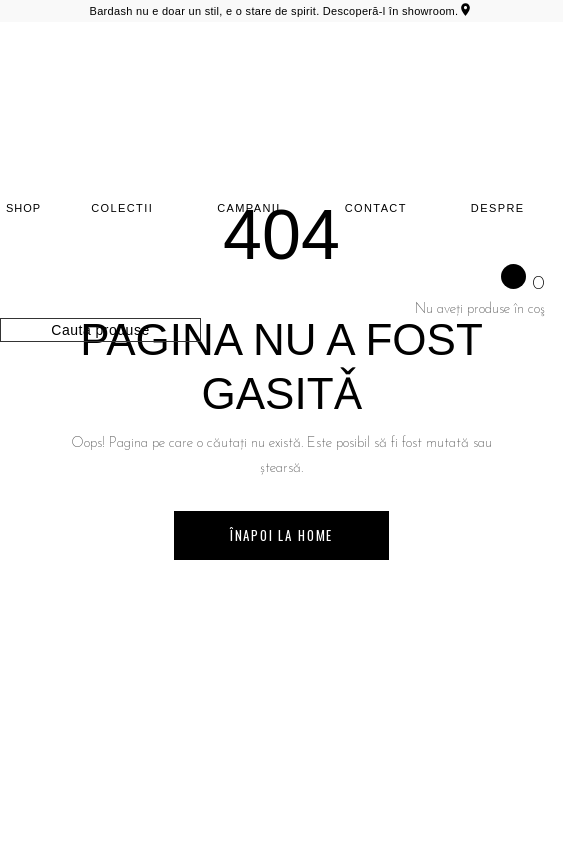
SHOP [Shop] (23, 208)
